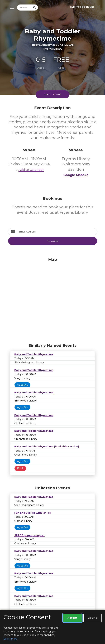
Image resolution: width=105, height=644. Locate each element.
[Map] (52, 299)
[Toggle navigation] (11, 7)
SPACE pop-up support (29, 535)
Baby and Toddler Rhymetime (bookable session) (47, 447)
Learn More (10, 639)
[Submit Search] (35, 8)
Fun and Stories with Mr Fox (33, 513)
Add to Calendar (29, 170)
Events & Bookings (82, 7)
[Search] (24, 8)
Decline (92, 618)
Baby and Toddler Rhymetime (34, 354)
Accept (72, 618)
